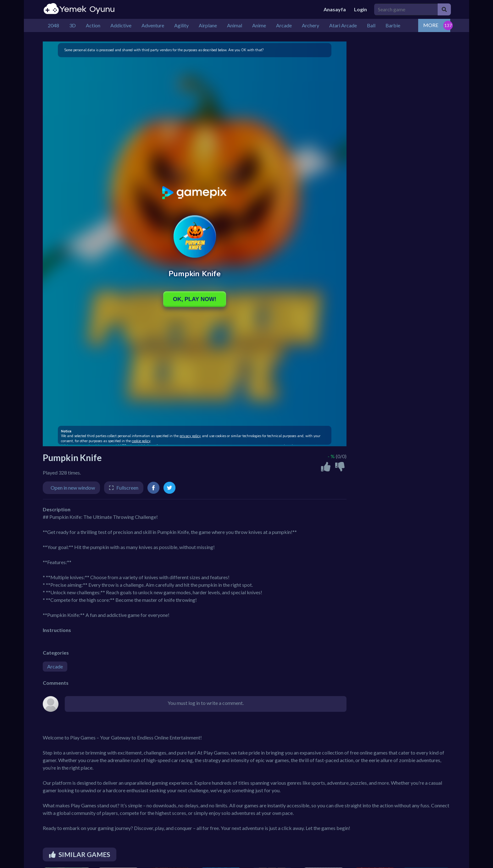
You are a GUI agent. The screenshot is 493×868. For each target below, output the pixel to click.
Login (360, 9)
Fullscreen (127, 488)
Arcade (55, 666)
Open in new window (73, 488)
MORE (431, 25)
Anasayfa (335, 9)
